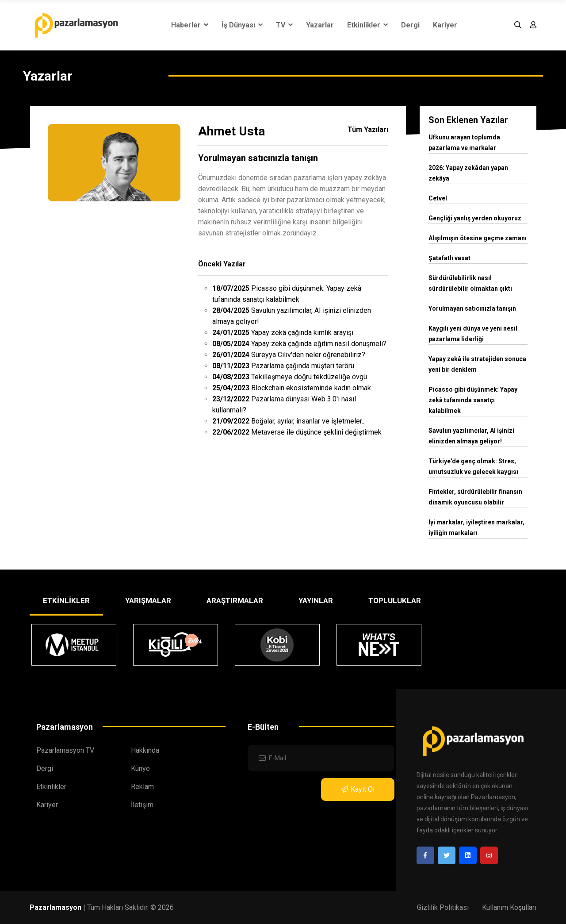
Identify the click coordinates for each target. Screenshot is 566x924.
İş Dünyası (242, 25)
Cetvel (438, 198)
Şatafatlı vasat (449, 258)
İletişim (142, 805)
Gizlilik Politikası (443, 907)
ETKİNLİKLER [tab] (66, 601)
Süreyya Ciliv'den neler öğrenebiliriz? (289, 355)
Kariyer (445, 25)
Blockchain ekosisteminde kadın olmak (292, 388)
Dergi (410, 25)
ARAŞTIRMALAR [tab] (235, 601)
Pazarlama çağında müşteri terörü (283, 366)
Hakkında (145, 750)
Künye (140, 768)
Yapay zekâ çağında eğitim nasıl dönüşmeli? (299, 344)
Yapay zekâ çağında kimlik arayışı (283, 333)
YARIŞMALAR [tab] (148, 601)
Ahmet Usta (231, 131)
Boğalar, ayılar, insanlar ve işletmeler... (289, 421)
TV (284, 25)
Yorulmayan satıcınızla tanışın (258, 158)
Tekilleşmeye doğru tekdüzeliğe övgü (290, 377)
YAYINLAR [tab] (316, 601)
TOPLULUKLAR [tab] (395, 601)
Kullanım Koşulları (509, 907)
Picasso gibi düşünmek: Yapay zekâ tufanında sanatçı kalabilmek (473, 400)
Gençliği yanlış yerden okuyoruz (475, 218)
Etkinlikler (367, 25)
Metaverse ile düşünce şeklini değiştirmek (297, 432)
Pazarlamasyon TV (65, 750)
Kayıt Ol (358, 789)
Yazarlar (320, 25)
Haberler (190, 25)
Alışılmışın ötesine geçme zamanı (478, 238)
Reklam (142, 787)
